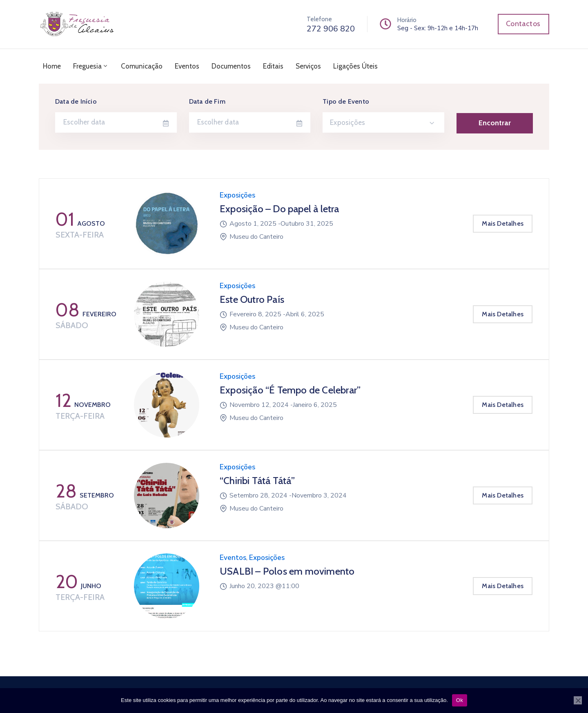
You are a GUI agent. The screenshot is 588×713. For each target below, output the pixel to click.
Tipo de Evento (346, 101)
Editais (273, 66)
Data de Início (76, 101)
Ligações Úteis (355, 66)
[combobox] (383, 122)
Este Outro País (252, 299)
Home (52, 66)
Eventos (187, 66)
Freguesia (91, 66)
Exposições (237, 195)
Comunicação (142, 66)
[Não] (578, 700)
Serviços (308, 66)
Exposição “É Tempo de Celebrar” (290, 390)
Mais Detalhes (503, 223)
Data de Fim (207, 101)
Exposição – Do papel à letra (280, 209)
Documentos (231, 66)
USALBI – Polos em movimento (287, 571)
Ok (460, 700)
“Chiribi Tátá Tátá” (257, 481)
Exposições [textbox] (347, 122)
